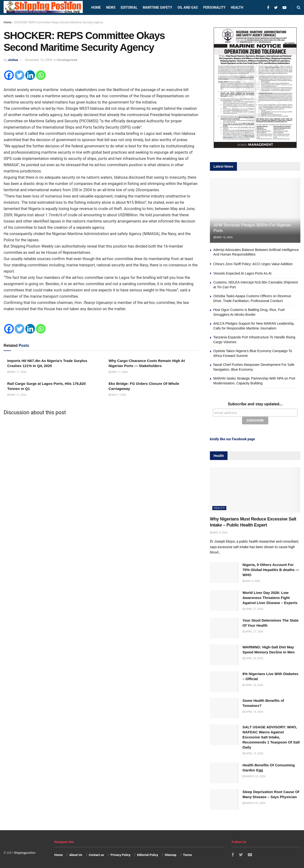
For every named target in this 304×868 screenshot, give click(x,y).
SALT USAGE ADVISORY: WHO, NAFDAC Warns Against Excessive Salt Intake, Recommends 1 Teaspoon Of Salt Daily (271, 737)
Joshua (13, 60)
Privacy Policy (120, 855)
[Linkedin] (30, 75)
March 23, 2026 (254, 776)
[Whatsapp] (41, 75)
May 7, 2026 (117, 395)
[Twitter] (20, 75)
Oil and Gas (188, 7)
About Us (76, 855)
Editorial (129, 7)
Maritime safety (157, 7)
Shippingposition (24, 853)
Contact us (96, 855)
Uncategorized (67, 60)
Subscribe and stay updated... (255, 404)
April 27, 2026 (253, 609)
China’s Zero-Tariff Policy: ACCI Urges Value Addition (253, 264)
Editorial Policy (148, 855)
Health (237, 7)
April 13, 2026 (253, 712)
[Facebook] (9, 75)
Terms (187, 855)
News (111, 7)
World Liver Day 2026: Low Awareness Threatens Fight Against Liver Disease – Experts (270, 597)
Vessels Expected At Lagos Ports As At (242, 273)
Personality (214, 7)
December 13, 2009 (39, 60)
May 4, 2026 (219, 533)
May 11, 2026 (17, 372)
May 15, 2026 (223, 237)
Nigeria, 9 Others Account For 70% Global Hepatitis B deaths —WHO (271, 570)
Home (96, 7)
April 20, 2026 (253, 658)
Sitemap (171, 855)
